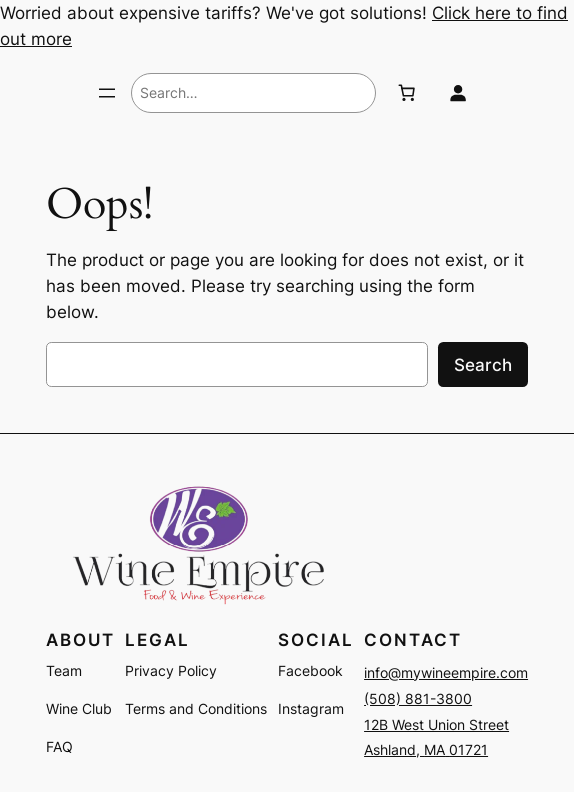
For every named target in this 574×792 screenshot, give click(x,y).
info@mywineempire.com (446, 672)
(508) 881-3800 (418, 698)
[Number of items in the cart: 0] (406, 93)
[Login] (458, 93)
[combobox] (253, 93)
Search (483, 365)
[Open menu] (107, 93)
